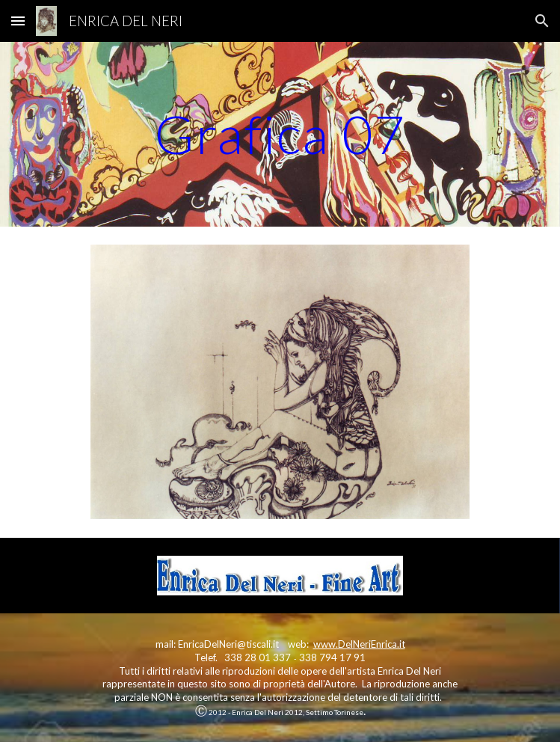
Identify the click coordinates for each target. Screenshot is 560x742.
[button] (18, 21)
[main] (280, 134)
